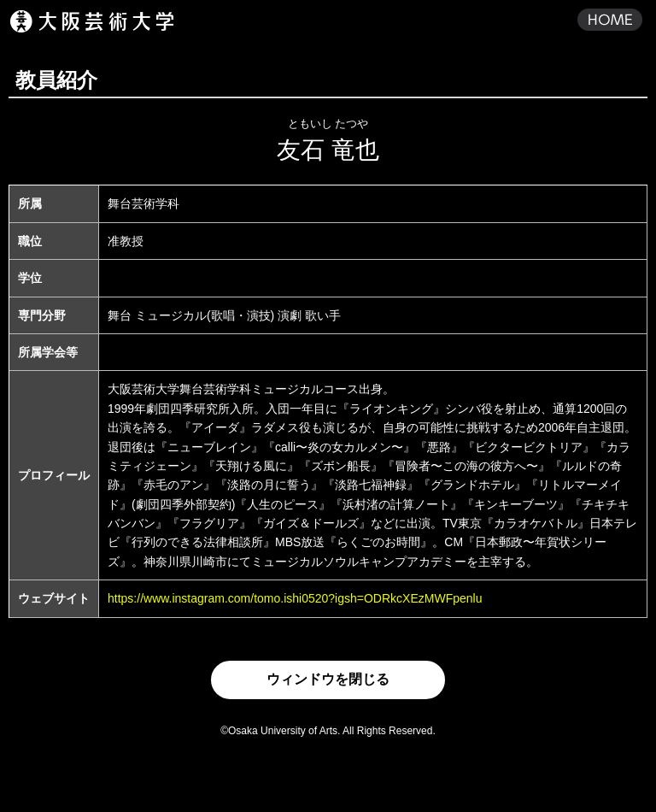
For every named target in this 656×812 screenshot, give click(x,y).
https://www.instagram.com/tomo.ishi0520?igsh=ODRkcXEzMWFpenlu (295, 598)
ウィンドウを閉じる (328, 679)
